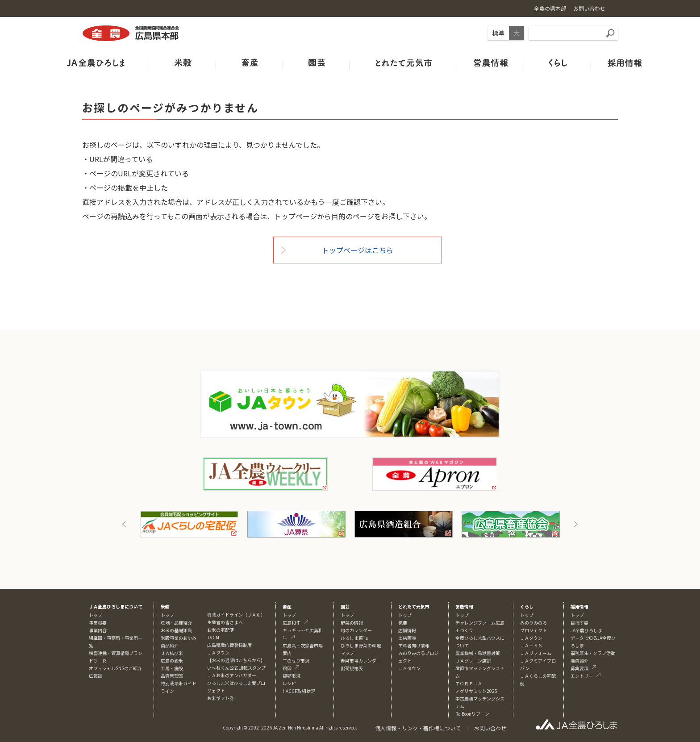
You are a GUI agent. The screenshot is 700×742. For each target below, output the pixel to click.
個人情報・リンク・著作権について (418, 728)
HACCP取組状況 (299, 691)
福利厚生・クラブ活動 (593, 653)
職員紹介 (579, 661)
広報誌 (96, 676)
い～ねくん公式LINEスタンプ (236, 668)
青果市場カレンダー (361, 661)
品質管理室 (172, 676)
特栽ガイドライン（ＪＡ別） (236, 615)
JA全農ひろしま (586, 630)
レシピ (289, 683)
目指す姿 (579, 623)
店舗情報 (407, 630)
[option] (189, 524)
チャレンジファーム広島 (480, 623)
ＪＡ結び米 (172, 653)
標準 (498, 33)
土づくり (464, 630)
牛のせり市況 (296, 661)
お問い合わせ (490, 728)
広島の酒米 (172, 661)
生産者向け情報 (414, 645)
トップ (96, 615)
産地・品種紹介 (176, 623)
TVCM (213, 637)
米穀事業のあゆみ (179, 638)
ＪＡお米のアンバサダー (232, 675)
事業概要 (98, 623)
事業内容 (98, 630)
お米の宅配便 (221, 630)
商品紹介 (170, 645)
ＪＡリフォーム (536, 653)
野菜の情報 (352, 623)
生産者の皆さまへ (225, 622)
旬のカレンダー (356, 630)
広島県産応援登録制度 (229, 645)
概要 (403, 623)
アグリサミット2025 (476, 691)
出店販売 (407, 638)
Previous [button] (124, 524)
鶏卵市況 (292, 676)
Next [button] (576, 524)
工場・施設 (172, 668)
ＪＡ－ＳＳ (531, 645)
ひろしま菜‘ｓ (355, 638)
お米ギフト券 (221, 698)
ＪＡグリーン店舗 (473, 661)
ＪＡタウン (409, 668)
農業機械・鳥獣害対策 (478, 653)
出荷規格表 (352, 668)
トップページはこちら (358, 250)
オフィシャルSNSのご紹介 (115, 668)
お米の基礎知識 (176, 630)
